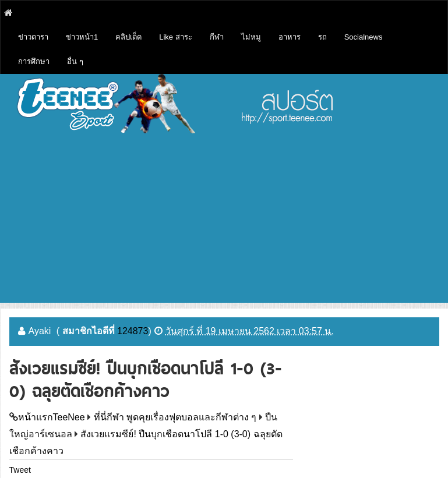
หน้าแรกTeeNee (52, 417)
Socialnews (364, 37)
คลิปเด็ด (128, 37)
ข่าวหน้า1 (82, 37)
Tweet (20, 470)
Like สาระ (175, 37)
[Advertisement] (224, 221)
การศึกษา (34, 61)
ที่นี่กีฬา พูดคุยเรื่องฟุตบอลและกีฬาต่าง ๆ (175, 417)
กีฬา (217, 37)
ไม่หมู (251, 37)
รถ (322, 37)
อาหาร (290, 37)
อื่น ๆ (75, 61)
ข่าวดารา (33, 37)
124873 (133, 331)
